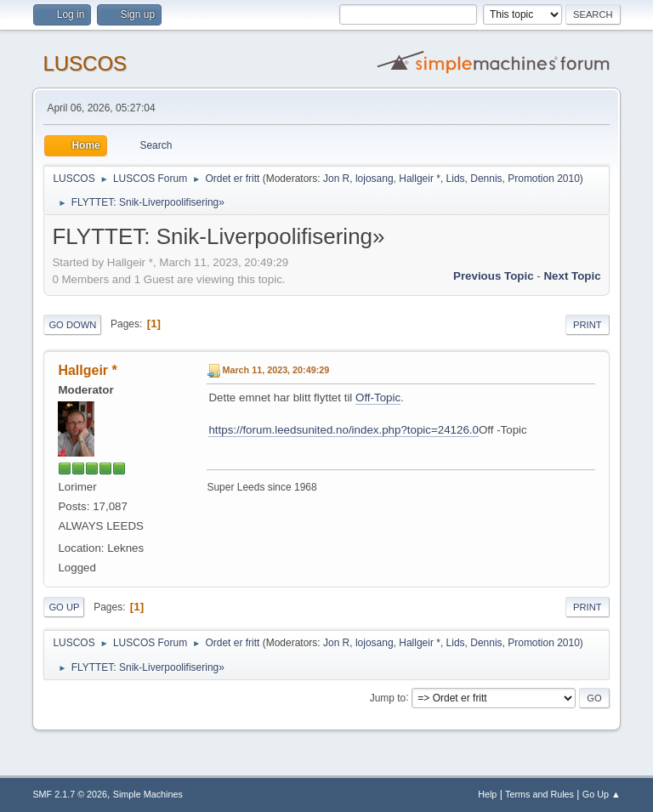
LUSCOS (85, 63)
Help (487, 794)
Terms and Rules (539, 794)
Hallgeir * (420, 179)
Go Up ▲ (602, 794)
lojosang (375, 179)
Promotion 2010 (544, 179)
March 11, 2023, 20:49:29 (275, 370)
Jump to (388, 697)
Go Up (64, 607)
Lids (456, 179)
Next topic (572, 276)
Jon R (336, 179)
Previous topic (494, 276)
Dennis (486, 179)
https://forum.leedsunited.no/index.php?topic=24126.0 (344, 430)
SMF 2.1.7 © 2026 (70, 794)
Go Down (72, 325)
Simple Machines (148, 794)
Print (588, 325)
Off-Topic (378, 397)
